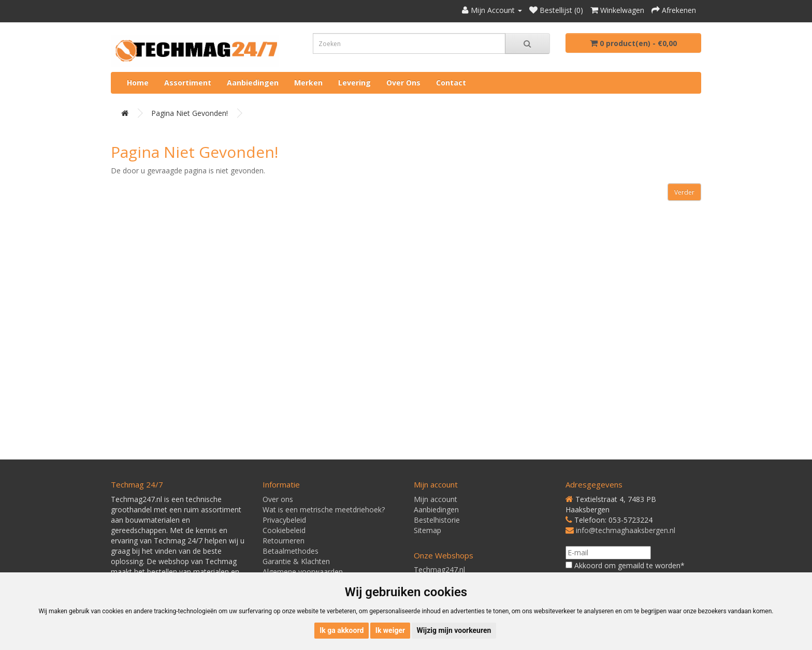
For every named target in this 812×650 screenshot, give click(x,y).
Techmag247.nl (439, 570)
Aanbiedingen (253, 83)
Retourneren (284, 541)
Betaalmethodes (291, 551)
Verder (684, 192)
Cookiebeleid (284, 530)
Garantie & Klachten (296, 561)
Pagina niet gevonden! (190, 113)
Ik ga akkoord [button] (342, 630)
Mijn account (436, 499)
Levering (354, 83)
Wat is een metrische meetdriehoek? (324, 509)
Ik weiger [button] (390, 630)
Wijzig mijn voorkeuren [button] (454, 630)
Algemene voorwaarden (303, 572)
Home (138, 83)
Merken (308, 83)
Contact (451, 83)
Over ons (403, 83)
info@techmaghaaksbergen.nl (626, 530)
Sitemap (427, 530)
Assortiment (188, 83)
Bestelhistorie (437, 520)
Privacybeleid (284, 520)
